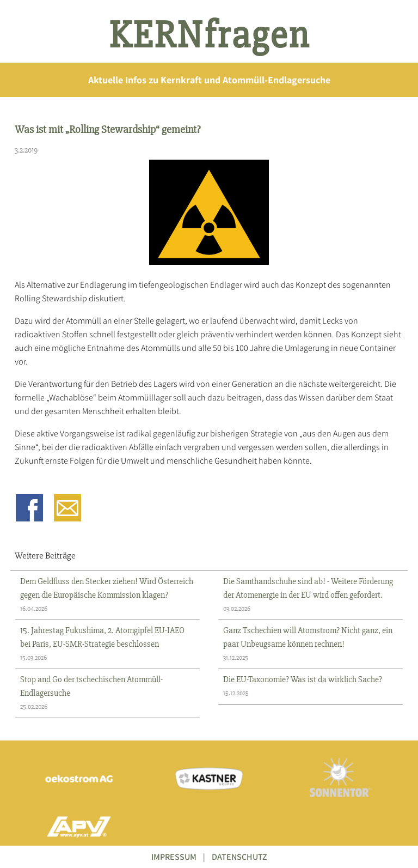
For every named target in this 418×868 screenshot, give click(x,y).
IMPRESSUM (174, 857)
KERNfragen (209, 35)
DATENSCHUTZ (239, 857)
